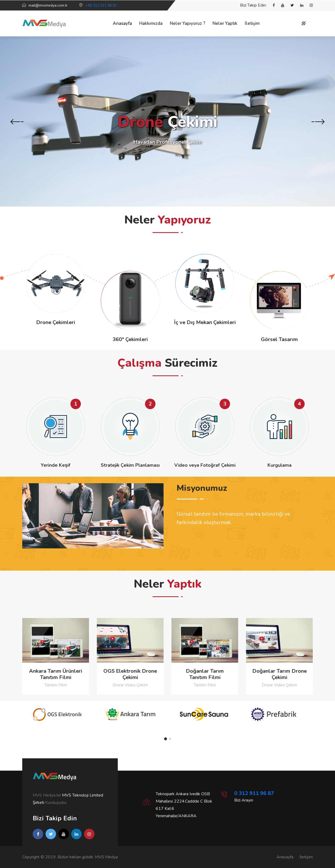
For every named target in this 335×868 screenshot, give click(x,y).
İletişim (252, 23)
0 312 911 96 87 (254, 793)
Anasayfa (122, 23)
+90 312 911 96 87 (101, 5)
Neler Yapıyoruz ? (188, 23)
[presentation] (17, 122)
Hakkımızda (151, 23)
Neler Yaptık (225, 23)
